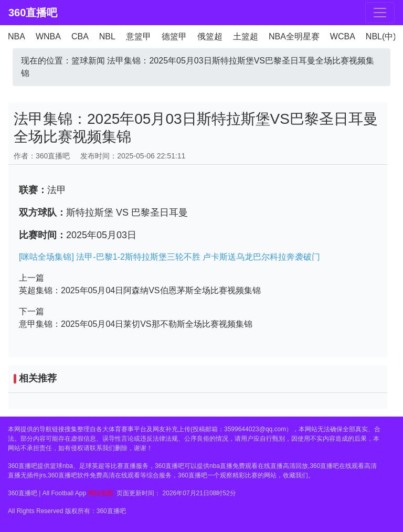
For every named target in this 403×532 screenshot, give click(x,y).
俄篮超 (210, 36)
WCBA (343, 36)
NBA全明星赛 (294, 36)
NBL (107, 36)
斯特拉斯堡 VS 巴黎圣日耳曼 (127, 212)
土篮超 (246, 36)
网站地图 (101, 493)
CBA (80, 36)
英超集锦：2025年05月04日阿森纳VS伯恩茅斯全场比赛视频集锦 (140, 290)
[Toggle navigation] (380, 13)
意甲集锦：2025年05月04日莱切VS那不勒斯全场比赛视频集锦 (136, 324)
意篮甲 (139, 36)
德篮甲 (174, 36)
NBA (17, 36)
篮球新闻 (88, 61)
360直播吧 (33, 13)
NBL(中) (381, 36)
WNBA (48, 36)
